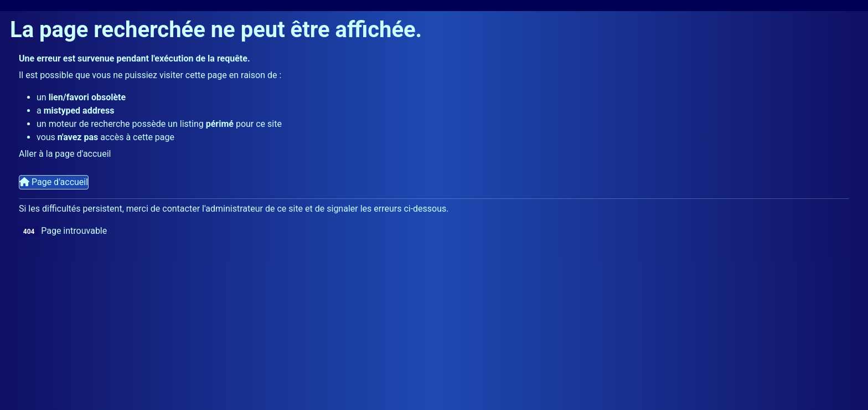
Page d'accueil (54, 182)
